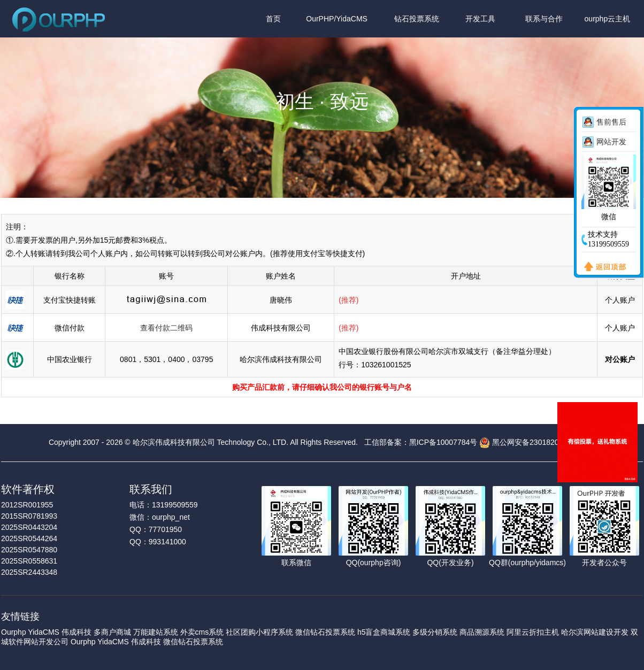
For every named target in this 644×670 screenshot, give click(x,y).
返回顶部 (603, 267)
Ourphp (14, 632)
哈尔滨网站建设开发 (595, 632)
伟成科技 (76, 632)
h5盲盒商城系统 (384, 632)
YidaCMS (44, 632)
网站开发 (611, 142)
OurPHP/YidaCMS (337, 19)
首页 (273, 19)
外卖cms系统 (202, 632)
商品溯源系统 (482, 632)
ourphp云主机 (608, 19)
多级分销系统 (435, 632)
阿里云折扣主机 (533, 632)
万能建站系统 (156, 632)
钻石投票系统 (417, 19)
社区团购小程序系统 (259, 632)
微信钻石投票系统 (325, 632)
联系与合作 (544, 19)
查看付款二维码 (166, 328)
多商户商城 (112, 632)
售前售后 (611, 122)
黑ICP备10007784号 (443, 442)
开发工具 (480, 19)
